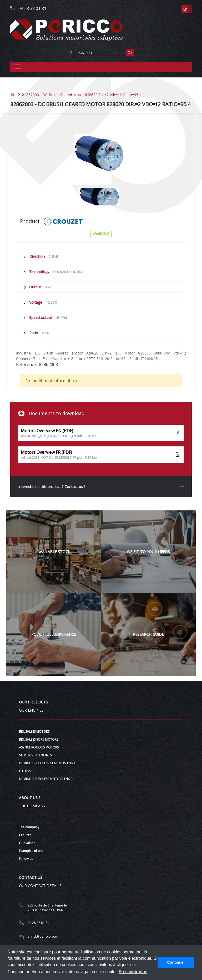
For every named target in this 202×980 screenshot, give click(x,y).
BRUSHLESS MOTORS (34, 732)
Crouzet (25, 835)
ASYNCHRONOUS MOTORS (39, 747)
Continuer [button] (176, 962)
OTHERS (25, 771)
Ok (130, 53)
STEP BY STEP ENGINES (35, 755)
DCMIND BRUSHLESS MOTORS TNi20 (46, 779)
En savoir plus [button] (133, 972)
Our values (27, 843)
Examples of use (31, 851)
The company (29, 827)
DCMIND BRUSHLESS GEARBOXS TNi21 (47, 763)
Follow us (26, 859)
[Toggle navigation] (18, 67)
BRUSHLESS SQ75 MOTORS (39, 739)
